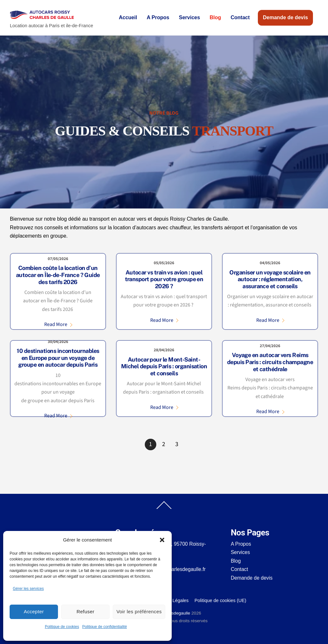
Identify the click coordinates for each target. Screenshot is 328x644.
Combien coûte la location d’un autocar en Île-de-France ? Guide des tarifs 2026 (58, 275)
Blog (215, 17)
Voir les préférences (139, 611)
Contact (240, 17)
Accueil (128, 17)
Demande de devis (286, 17)
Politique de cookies (62, 627)
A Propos (158, 17)
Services (190, 17)
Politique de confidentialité (105, 627)
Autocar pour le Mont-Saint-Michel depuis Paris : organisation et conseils (164, 366)
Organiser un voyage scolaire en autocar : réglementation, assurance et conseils (270, 279)
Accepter (34, 611)
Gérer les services (28, 589)
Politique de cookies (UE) (220, 600)
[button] (162, 540)
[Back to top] (164, 509)
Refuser (86, 611)
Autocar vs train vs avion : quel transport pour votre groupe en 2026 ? (164, 279)
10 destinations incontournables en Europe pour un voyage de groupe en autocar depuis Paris (58, 358)
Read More (56, 324)
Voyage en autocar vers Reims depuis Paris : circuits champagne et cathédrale (270, 362)
